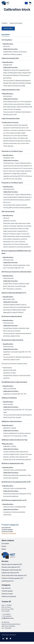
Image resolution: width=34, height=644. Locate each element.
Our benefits (5, 544)
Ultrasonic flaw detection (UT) (11, 567)
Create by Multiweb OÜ (11, 635)
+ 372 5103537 (6, 614)
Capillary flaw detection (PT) (10, 573)
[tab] (6, 35)
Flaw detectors (6, 528)
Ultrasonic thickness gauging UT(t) (12, 578)
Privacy (4, 546)
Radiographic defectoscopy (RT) (11, 570)
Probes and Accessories (16, 23)
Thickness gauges (7, 530)
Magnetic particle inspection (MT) (12, 564)
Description (6, 35)
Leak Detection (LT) (8, 581)
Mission (4, 549)
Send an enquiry (8, 28)
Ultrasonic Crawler (7, 532)
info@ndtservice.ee (8, 618)
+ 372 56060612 (7, 616)
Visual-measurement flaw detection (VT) (14, 575)
